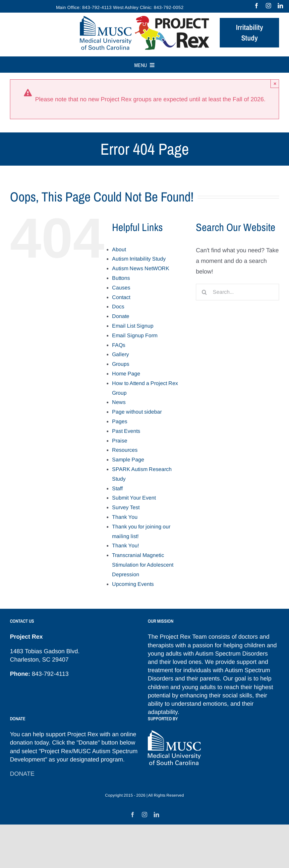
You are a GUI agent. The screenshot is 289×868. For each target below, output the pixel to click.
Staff (117, 488)
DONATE (22, 774)
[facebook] (257, 6)
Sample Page (128, 460)
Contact (121, 297)
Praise (120, 441)
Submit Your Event (134, 498)
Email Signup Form (135, 335)
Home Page (126, 374)
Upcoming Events (133, 584)
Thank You (125, 517)
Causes (121, 288)
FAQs (119, 345)
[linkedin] (280, 6)
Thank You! (125, 546)
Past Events (126, 431)
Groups (121, 364)
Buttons (121, 278)
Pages (120, 421)
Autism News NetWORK (141, 268)
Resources (125, 450)
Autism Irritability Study (139, 259)
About (119, 249)
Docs (118, 307)
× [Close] (275, 83)
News (119, 402)
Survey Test (126, 507)
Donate (121, 316)
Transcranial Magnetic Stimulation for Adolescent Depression (143, 565)
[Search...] (237, 292)
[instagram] (268, 6)
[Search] (204, 292)
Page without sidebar (137, 412)
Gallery (120, 354)
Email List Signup (133, 326)
